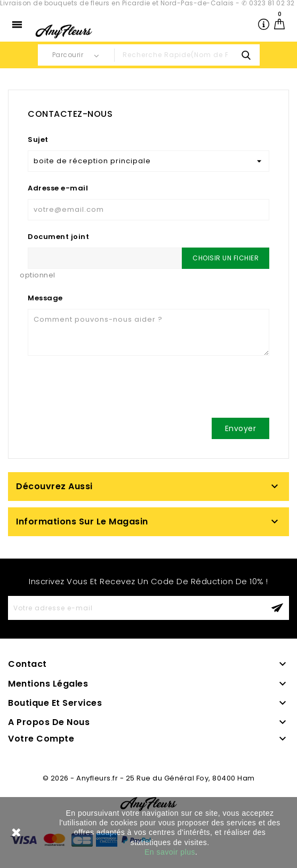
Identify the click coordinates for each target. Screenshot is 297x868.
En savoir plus (170, 852)
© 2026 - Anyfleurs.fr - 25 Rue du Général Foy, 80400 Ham (149, 778)
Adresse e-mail (58, 188)
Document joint (58, 237)
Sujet (38, 140)
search (246, 55)
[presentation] (109, 389)
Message (45, 298)
